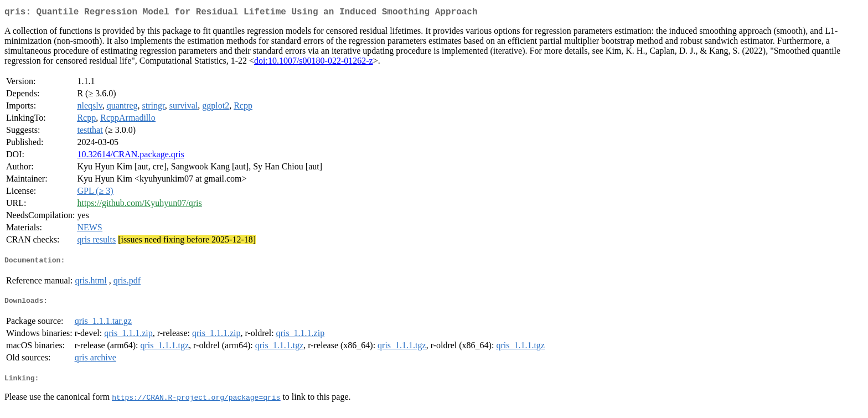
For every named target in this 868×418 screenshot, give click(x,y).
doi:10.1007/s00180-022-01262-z (314, 63)
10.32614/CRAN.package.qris (130, 156)
